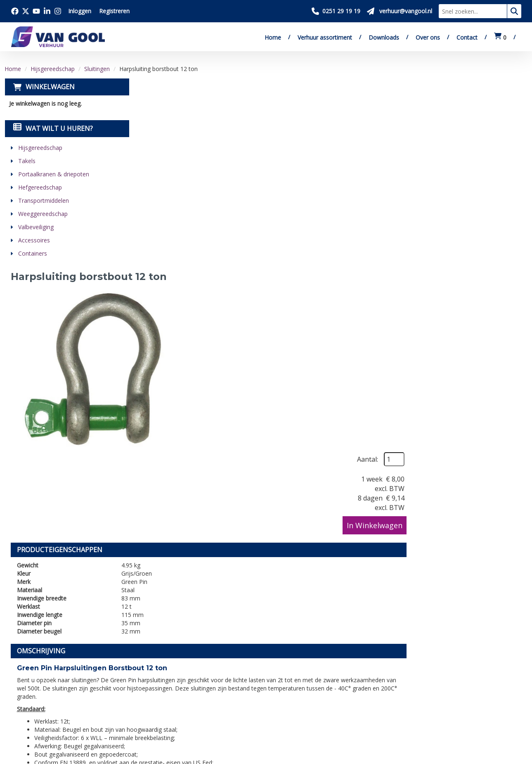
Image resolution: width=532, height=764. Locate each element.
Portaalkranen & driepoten (53, 174)
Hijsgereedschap (53, 69)
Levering (254, 654)
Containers (32, 253)
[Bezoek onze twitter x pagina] (26, 11)
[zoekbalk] (473, 11)
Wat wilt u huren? (53, 128)
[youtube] (56, 713)
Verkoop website (152, 673)
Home (273, 37)
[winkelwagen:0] (500, 37)
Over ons (428, 37)
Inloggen (80, 11)
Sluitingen (97, 69)
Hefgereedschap (40, 187)
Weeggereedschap (43, 214)
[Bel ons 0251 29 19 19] (336, 11)
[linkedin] (74, 713)
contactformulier (484, 482)
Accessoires (34, 240)
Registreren (114, 11)
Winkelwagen (50, 87)
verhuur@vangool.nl (407, 482)
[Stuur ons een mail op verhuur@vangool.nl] (400, 11)
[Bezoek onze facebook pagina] (15, 11)
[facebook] (20, 713)
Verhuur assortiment (325, 37)
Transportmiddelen (43, 200)
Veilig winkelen (264, 664)
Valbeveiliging (35, 227)
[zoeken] (514, 11)
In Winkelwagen (490, 170)
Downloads (384, 37)
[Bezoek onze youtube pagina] (36, 11)
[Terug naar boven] (266, 582)
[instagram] (92, 713)
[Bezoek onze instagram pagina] (58, 11)
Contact (467, 37)
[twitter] (38, 713)
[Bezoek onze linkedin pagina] (47, 11)
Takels (26, 161)
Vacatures (141, 683)
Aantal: (483, 104)
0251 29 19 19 (35, 681)
